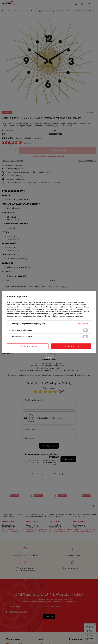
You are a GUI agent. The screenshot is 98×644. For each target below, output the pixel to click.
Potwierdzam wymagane (28, 346)
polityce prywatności (76, 307)
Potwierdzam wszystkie (71, 346)
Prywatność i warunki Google (74, 309)
